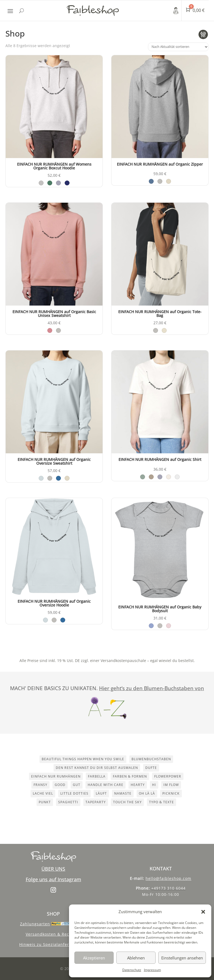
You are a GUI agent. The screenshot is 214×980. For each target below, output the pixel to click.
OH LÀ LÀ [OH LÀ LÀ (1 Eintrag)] (147, 793)
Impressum (152, 970)
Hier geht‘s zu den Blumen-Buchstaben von (152, 688)
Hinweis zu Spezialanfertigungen (53, 944)
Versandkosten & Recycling (53, 934)
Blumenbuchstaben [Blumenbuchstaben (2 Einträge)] (151, 759)
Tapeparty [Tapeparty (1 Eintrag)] (96, 802)
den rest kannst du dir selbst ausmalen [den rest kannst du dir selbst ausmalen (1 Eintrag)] (97, 768)
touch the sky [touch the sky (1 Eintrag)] (127, 802)
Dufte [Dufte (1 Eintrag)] (151, 768)
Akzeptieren (94, 958)
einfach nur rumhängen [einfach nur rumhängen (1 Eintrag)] (56, 776)
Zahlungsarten (35, 924)
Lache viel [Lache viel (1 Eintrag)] (43, 793)
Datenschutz (132, 970)
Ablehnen (136, 958)
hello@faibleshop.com (168, 878)
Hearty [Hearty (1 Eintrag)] (138, 785)
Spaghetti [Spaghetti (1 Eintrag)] (68, 802)
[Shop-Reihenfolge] (178, 47)
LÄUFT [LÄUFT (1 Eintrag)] (101, 793)
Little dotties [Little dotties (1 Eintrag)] (74, 793)
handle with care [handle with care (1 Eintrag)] (106, 785)
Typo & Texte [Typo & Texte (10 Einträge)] (162, 802)
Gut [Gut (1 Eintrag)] (77, 785)
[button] (203, 912)
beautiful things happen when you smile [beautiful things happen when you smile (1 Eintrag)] (83, 759)
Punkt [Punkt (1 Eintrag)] (45, 802)
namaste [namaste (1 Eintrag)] (123, 793)
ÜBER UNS (53, 869)
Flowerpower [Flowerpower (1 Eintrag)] (168, 776)
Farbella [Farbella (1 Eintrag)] (97, 776)
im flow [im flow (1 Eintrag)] (171, 785)
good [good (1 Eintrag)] (60, 785)
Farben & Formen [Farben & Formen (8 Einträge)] (130, 776)
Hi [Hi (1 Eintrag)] (154, 785)
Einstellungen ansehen (182, 958)
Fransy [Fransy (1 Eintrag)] (40, 785)
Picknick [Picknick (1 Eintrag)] (171, 793)
